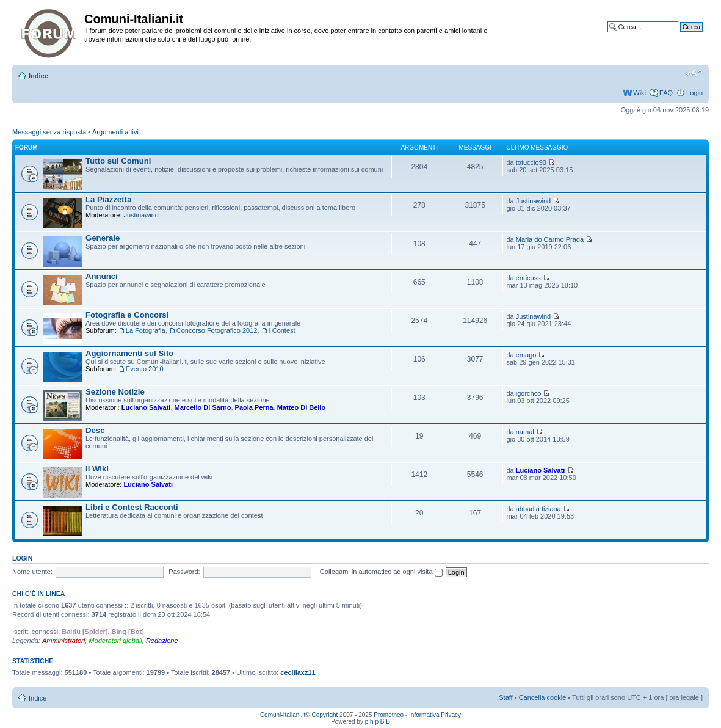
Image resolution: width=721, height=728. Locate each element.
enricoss (528, 278)
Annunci (102, 276)
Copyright (325, 715)
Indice (38, 76)
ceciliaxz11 (298, 672)
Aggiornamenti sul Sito (129, 353)
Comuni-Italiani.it (283, 715)
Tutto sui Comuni (118, 161)
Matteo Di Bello (301, 407)
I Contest (282, 330)
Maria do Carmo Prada (550, 239)
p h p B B (378, 722)
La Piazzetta (109, 199)
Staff (505, 697)
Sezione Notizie (115, 392)
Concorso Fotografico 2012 (217, 330)
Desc (95, 430)
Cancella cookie (543, 697)
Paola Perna (254, 407)
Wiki (639, 93)
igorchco (529, 393)
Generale (103, 238)
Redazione (162, 641)
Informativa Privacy (435, 715)
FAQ (666, 93)
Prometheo (389, 715)
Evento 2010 (145, 369)
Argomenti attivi (115, 132)
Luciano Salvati (146, 407)
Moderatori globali (115, 641)
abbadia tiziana (538, 509)
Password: (184, 572)
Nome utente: (32, 572)
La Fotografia (146, 330)
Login (694, 93)
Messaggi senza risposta (49, 132)
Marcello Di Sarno (203, 407)
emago (526, 355)
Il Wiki (97, 469)
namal (525, 432)
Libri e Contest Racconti (132, 507)
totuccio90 (531, 162)
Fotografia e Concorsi (127, 315)
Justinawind (141, 215)
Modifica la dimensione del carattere (694, 73)
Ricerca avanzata (677, 36)
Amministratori (63, 641)
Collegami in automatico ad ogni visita (381, 572)
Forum (27, 147)
